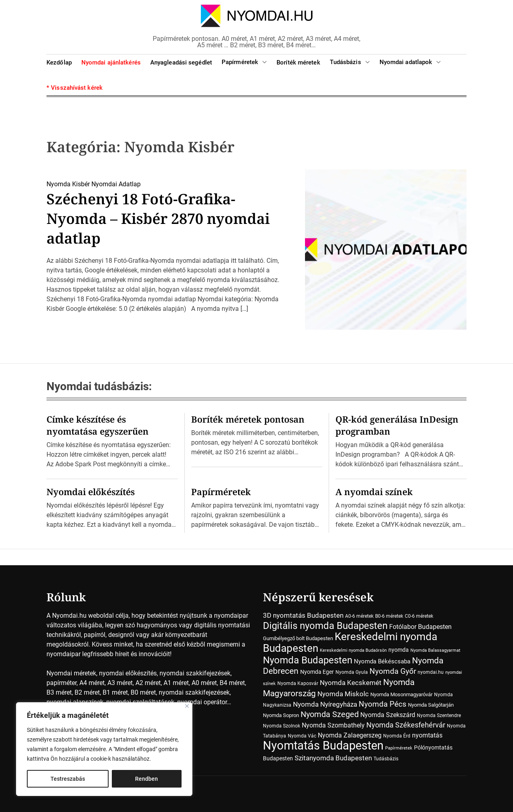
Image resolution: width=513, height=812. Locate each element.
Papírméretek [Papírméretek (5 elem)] (399, 748)
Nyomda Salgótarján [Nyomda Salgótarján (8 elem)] (431, 705)
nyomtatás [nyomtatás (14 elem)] (427, 735)
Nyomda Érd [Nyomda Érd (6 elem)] (397, 736)
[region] (104, 749)
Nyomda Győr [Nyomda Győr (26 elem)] (393, 671)
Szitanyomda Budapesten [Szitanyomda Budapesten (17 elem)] (333, 758)
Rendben (146, 779)
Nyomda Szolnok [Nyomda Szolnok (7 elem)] (282, 726)
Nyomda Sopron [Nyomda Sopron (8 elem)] (281, 715)
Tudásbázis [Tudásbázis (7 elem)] (386, 759)
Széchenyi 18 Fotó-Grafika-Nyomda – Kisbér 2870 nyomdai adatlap (158, 219)
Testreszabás (68, 779)
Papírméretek (244, 62)
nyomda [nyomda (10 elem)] (399, 650)
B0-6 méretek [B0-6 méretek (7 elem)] (389, 616)
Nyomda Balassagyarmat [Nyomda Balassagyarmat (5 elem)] (435, 650)
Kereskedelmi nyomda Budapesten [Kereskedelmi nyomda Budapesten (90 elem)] (350, 642)
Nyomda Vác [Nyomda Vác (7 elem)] (302, 736)
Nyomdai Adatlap (116, 184)
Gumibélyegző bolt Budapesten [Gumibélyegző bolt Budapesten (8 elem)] (298, 638)
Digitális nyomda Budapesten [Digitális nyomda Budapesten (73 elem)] (325, 626)
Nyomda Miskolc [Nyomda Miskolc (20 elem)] (343, 694)
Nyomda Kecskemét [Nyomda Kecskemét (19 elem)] (351, 683)
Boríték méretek (298, 62)
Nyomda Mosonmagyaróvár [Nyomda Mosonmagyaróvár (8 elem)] (401, 694)
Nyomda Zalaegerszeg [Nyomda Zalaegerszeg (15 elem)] (350, 735)
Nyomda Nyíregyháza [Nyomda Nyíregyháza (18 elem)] (325, 704)
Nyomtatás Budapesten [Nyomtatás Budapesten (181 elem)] (323, 746)
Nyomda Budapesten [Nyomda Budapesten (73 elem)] (308, 660)
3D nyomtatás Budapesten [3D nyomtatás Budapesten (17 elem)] (303, 615)
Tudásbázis (350, 62)
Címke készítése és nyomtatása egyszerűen (98, 425)
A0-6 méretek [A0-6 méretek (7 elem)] (359, 616)
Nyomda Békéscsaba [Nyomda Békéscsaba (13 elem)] (382, 661)
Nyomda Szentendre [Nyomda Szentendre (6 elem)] (439, 715)
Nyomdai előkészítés (91, 492)
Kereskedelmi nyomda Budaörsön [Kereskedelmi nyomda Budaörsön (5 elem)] (353, 650)
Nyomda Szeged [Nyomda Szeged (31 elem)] (330, 714)
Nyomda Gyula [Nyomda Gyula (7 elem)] (352, 672)
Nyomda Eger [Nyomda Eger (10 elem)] (317, 672)
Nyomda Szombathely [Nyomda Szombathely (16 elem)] (333, 725)
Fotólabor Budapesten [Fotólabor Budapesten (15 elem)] (420, 627)
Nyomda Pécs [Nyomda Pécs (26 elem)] (383, 704)
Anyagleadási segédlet (181, 62)
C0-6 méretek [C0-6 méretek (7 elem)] (419, 616)
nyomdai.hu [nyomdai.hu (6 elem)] (431, 672)
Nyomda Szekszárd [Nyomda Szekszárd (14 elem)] (388, 715)
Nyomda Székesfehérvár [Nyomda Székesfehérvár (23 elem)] (406, 725)
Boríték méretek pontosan (248, 419)
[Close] (187, 706)
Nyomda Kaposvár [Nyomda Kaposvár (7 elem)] (298, 683)
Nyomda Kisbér (68, 184)
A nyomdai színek (374, 492)
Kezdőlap (59, 62)
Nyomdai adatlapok (410, 62)
